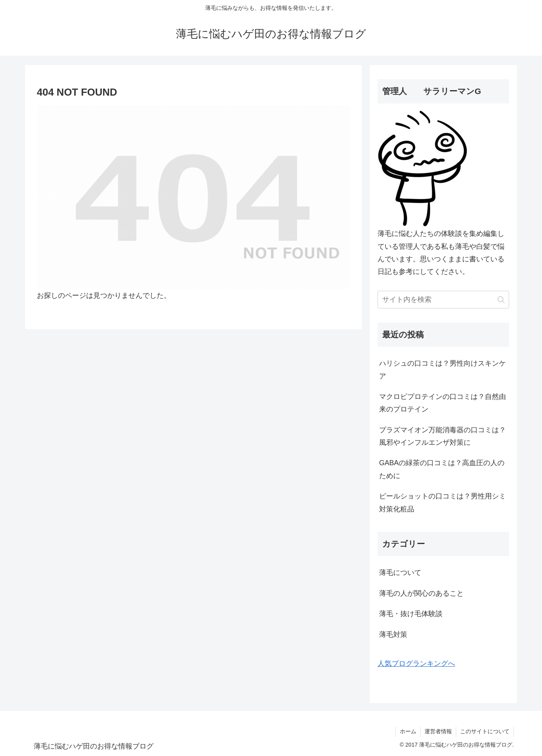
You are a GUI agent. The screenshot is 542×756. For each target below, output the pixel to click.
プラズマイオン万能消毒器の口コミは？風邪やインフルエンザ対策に (443, 436)
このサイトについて (485, 731)
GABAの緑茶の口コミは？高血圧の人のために (442, 469)
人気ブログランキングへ (416, 664)
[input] (443, 300)
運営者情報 (438, 731)
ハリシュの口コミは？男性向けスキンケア (443, 370)
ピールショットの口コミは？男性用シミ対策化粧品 (443, 502)
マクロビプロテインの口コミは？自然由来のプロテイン (443, 403)
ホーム (408, 731)
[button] (501, 300)
